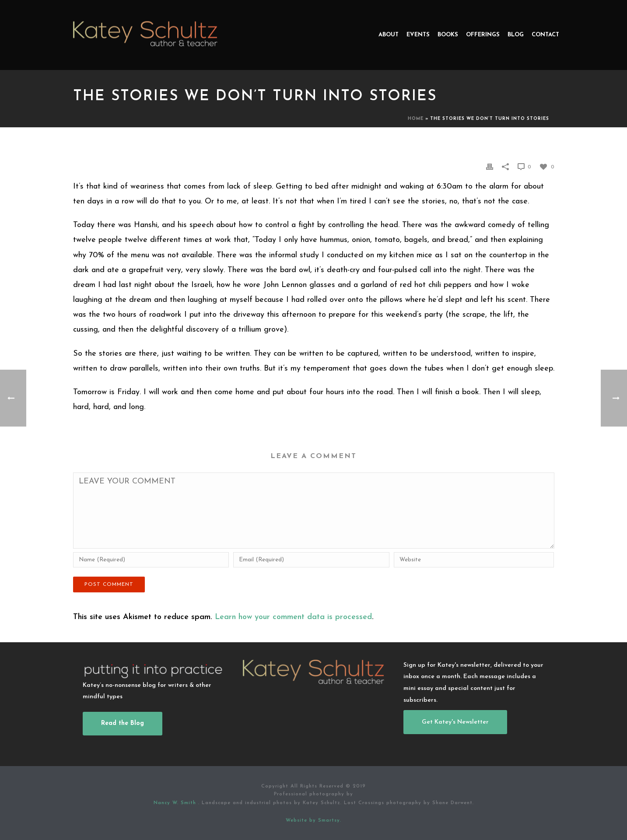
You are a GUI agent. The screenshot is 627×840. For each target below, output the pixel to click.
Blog (516, 35)
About (389, 35)
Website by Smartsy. (313, 821)
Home (416, 119)
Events (418, 35)
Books (448, 35)
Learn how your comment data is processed (293, 617)
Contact (545, 35)
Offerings (483, 35)
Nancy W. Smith (176, 803)
